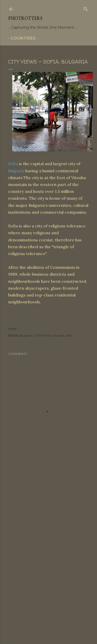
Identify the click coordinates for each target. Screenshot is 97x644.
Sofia (13, 164)
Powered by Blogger (48, 611)
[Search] (86, 8)
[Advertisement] (48, 535)
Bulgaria (16, 171)
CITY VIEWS (43, 335)
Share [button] (12, 329)
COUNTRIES (23, 38)
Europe (58, 335)
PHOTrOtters (25, 18)
